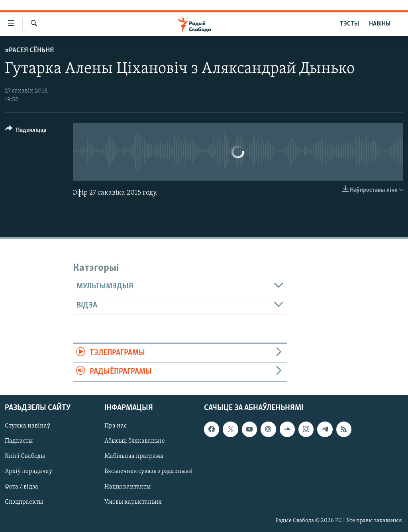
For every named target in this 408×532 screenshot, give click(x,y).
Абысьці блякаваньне (135, 441)
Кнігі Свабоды (25, 456)
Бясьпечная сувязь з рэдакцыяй (149, 471)
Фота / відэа (22, 487)
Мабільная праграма (134, 456)
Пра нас (116, 426)
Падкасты (19, 441)
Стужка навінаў (27, 426)
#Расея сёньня (29, 50)
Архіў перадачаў (28, 471)
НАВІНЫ (380, 24)
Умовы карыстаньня (133, 502)
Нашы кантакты (127, 487)
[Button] (26, 131)
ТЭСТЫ (349, 24)
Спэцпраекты (24, 502)
